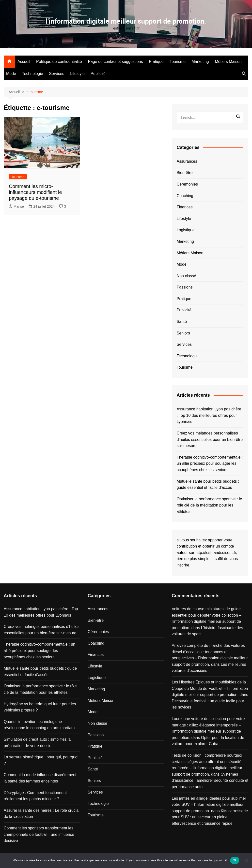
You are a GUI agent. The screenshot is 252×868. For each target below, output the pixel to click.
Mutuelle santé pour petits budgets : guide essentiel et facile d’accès (208, 485)
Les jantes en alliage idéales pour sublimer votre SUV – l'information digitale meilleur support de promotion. (209, 805)
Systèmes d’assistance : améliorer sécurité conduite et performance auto (210, 781)
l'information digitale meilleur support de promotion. (126, 21)
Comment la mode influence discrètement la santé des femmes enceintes (40, 778)
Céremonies (187, 184)
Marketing (200, 62)
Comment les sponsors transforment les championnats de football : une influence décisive (39, 834)
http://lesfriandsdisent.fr (216, 553)
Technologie (32, 74)
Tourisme (178, 62)
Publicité (98, 74)
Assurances (187, 161)
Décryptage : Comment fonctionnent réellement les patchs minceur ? (35, 796)
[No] (246, 860)
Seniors (183, 333)
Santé (182, 322)
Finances (185, 207)
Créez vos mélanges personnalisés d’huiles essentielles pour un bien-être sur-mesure (210, 439)
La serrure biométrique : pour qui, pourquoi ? (41, 760)
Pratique (156, 62)
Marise (16, 206)
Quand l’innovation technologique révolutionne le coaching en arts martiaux (40, 725)
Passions (185, 287)
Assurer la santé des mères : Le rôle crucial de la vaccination (42, 814)
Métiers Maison (228, 62)
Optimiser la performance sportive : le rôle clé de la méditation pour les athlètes (209, 505)
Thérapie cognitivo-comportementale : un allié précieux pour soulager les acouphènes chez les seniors (210, 463)
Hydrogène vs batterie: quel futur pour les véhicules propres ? (40, 707)
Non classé (186, 276)
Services (56, 74)
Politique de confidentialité (59, 62)
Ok (235, 860)
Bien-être (185, 173)
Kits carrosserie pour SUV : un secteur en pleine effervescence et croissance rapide (210, 817)
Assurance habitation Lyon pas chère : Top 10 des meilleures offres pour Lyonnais (209, 415)
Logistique (186, 230)
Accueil (24, 62)
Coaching (185, 196)
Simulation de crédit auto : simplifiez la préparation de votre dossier (37, 743)
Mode (11, 74)
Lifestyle (77, 74)
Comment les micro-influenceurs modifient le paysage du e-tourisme (35, 192)
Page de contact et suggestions (115, 62)
